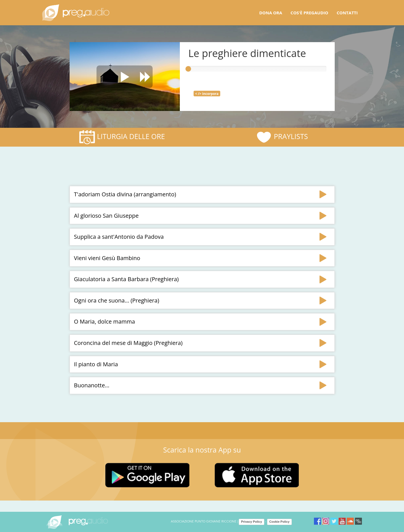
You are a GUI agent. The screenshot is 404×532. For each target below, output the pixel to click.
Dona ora (271, 13)
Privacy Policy (252, 522)
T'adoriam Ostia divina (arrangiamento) (125, 194)
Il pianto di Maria (96, 364)
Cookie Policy (279, 522)
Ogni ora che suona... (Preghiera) (117, 300)
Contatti (347, 13)
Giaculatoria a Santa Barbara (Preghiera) (126, 279)
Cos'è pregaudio (309, 13)
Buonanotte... (92, 385)
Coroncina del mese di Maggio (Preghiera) (128, 343)
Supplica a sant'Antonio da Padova (119, 237)
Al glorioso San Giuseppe (106, 216)
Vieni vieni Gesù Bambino (107, 258)
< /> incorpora (207, 94)
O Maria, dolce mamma (105, 321)
